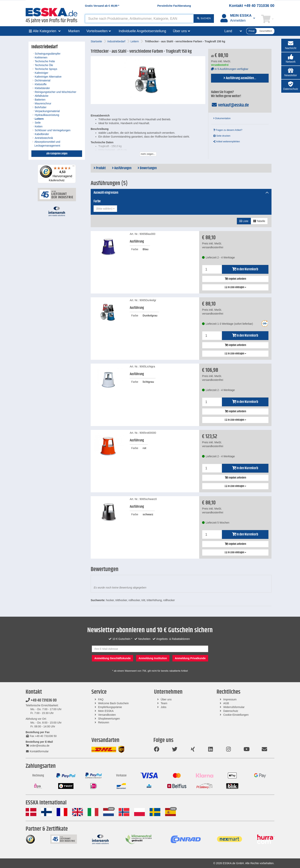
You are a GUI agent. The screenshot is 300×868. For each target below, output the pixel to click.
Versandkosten (107, 715)
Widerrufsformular (234, 707)
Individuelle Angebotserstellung (142, 31)
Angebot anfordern (235, 279)
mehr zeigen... (148, 154)
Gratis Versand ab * (102, 6)
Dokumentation (222, 118)
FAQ (101, 699)
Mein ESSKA (106, 711)
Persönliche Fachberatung (174, 6)
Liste (244, 221)
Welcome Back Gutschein (113, 703)
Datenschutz (231, 711)
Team (164, 703)
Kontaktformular (37, 751)
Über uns (166, 699)
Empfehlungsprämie (110, 707)
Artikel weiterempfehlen (227, 142)
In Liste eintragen (235, 287)
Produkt (100, 168)
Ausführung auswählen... (240, 78)
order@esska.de (37, 746)
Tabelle (259, 221)
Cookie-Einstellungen (236, 715)
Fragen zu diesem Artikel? (228, 130)
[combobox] (105, 209)
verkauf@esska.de (230, 105)
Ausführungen (122, 168)
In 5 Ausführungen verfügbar (230, 69)
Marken (74, 31)
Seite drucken (222, 136)
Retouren (104, 722)
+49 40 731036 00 (41, 700)
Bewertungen (147, 168)
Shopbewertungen (109, 719)
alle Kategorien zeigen (57, 154)
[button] (291, 59)
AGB (226, 703)
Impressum (230, 699)
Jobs (164, 707)
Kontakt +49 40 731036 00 (252, 6)
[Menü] (73, 167)
